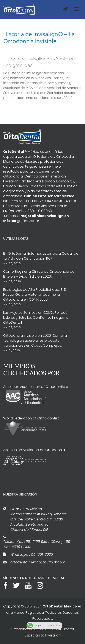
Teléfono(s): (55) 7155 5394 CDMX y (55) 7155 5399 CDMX (37, 544)
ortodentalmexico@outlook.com (38, 562)
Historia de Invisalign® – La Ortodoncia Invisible (39, 37)
